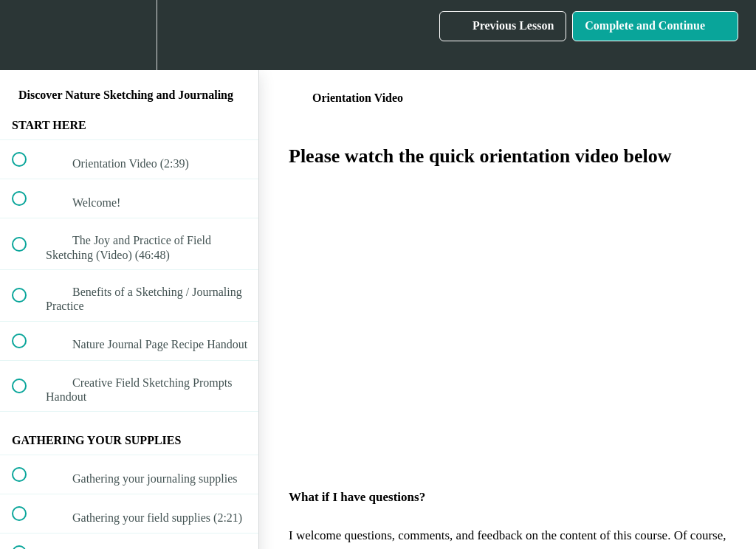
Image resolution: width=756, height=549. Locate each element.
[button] (27, 35)
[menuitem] (129, 35)
